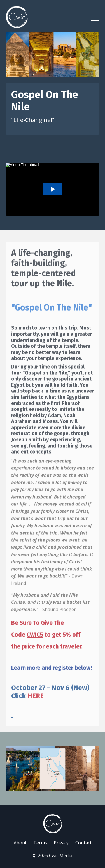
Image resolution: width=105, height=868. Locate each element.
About (20, 843)
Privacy (61, 843)
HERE (36, 705)
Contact (83, 843)
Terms (40, 843)
